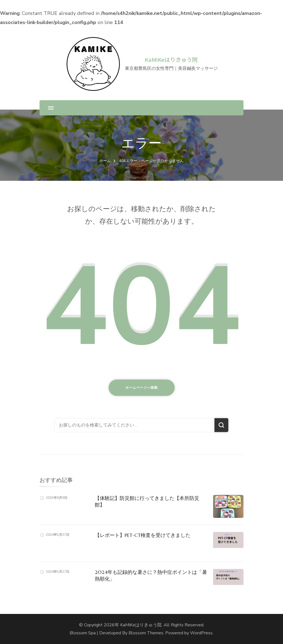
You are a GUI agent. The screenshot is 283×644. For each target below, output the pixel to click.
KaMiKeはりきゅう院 (171, 59)
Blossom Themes (146, 633)
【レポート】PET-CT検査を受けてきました (143, 535)
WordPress (201, 633)
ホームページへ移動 (142, 388)
